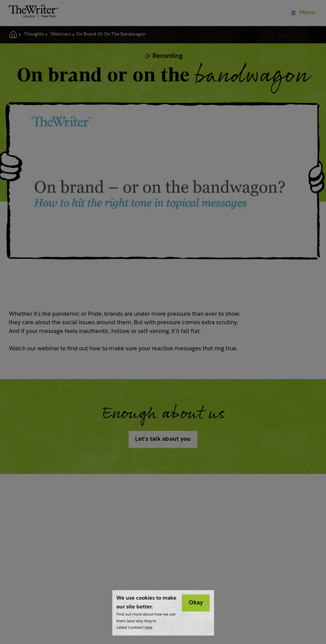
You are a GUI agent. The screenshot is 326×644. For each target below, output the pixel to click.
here (148, 628)
